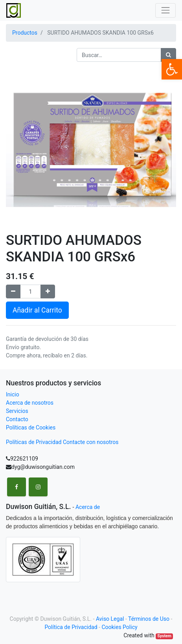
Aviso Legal (110, 619)
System (164, 636)
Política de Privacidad (71, 627)
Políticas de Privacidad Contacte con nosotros (62, 442)
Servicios (17, 411)
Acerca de (88, 507)
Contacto (17, 419)
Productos (25, 33)
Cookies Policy (119, 627)
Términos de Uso (149, 619)
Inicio (13, 394)
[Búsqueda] (168, 55)
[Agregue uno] (48, 291)
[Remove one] (13, 291)
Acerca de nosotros (30, 403)
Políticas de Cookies (31, 427)
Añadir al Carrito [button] (37, 310)
